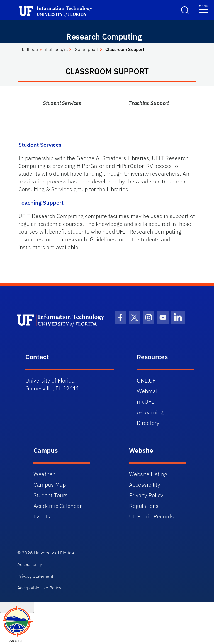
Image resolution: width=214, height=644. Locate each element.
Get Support (87, 49)
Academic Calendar (58, 506)
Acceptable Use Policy (39, 588)
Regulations (144, 506)
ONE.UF (146, 380)
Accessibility (145, 485)
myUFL (145, 402)
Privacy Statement (35, 576)
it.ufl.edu (29, 49)
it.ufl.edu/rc (56, 49)
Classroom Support (125, 49)
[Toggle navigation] (203, 10)
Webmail (148, 391)
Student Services (62, 103)
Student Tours (51, 495)
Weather (44, 474)
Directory (148, 423)
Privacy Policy (146, 495)
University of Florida (54, 553)
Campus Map (50, 485)
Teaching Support (149, 103)
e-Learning (150, 412)
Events (42, 516)
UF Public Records (151, 516)
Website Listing (148, 474)
